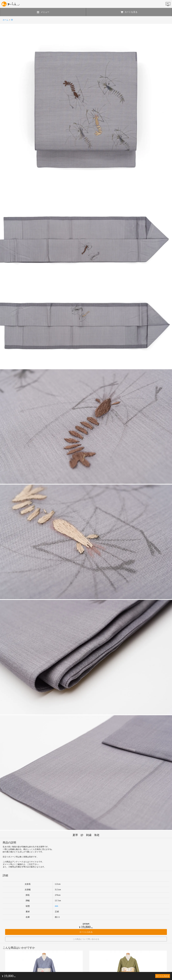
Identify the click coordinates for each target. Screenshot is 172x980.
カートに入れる (163, 976)
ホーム (6, 20)
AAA (56, 906)
